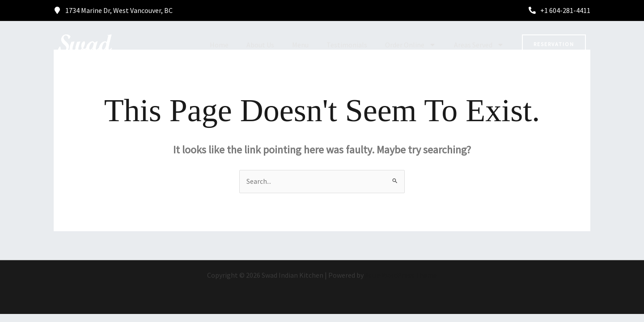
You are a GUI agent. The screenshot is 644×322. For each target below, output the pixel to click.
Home (219, 45)
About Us (260, 45)
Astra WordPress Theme (401, 275)
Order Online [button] (411, 45)
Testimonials (347, 45)
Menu (300, 45)
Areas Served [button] (479, 45)
